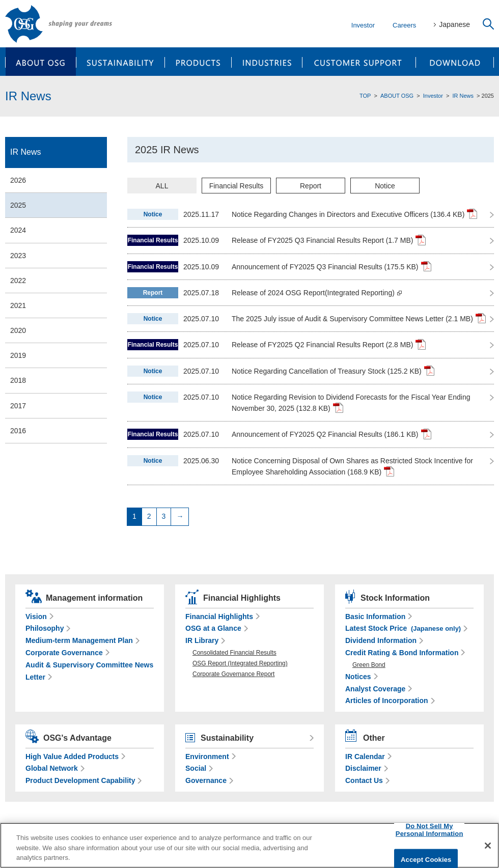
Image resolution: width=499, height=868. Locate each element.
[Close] (488, 846)
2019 (18, 355)
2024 (18, 230)
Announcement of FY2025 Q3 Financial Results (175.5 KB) (331, 266)
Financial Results (237, 186)
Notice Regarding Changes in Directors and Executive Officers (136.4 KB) (354, 214)
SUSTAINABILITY (120, 62)
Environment (207, 757)
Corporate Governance (64, 653)
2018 (18, 380)
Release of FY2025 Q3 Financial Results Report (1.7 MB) (329, 240)
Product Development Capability (80, 780)
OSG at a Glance (213, 628)
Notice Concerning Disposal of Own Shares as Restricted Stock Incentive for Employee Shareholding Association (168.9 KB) (352, 467)
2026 (18, 180)
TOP (365, 96)
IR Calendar (365, 757)
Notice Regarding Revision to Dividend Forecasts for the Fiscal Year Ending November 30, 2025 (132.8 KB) (351, 403)
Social (196, 768)
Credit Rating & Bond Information (402, 653)
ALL (162, 186)
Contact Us (364, 780)
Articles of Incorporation (387, 701)
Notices (358, 677)
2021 (18, 305)
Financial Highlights (219, 617)
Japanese (454, 24)
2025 (18, 205)
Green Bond (369, 665)
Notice (385, 186)
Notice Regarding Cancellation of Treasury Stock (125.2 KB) (333, 371)
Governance (206, 780)
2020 (18, 330)
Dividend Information (381, 640)
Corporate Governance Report (233, 674)
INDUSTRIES (267, 62)
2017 (18, 406)
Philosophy (45, 628)
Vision (36, 617)
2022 (18, 281)
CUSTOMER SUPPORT (359, 62)
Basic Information (375, 617)
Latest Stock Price (403, 628)
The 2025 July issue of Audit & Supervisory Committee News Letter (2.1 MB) (359, 318)
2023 (18, 256)
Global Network (52, 768)
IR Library (202, 640)
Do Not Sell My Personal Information (429, 830)
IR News (463, 96)
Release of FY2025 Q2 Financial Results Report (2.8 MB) (329, 344)
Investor (363, 25)
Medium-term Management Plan (79, 640)
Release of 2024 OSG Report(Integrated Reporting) (317, 293)
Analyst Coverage (375, 689)
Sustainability (227, 738)
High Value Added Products (72, 757)
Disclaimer (363, 768)
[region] (249, 845)
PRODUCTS (198, 62)
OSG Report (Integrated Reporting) (240, 663)
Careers (404, 25)
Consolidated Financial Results (234, 653)
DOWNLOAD (455, 62)
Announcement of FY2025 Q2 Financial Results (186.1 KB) (331, 434)
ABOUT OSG (40, 62)
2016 (18, 431)
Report (311, 186)
